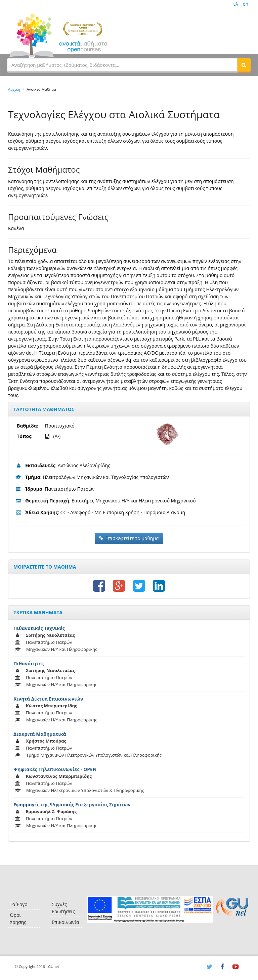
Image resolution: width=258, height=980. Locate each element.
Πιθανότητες (29, 663)
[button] (244, 65)
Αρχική (14, 89)
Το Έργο (19, 904)
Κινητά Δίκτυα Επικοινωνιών (48, 699)
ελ (236, 4)
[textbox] (122, 65)
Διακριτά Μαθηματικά (40, 734)
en (246, 4)
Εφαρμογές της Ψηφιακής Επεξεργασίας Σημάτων (72, 805)
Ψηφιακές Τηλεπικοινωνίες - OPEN (55, 769)
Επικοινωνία (65, 922)
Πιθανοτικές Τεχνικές (39, 628)
